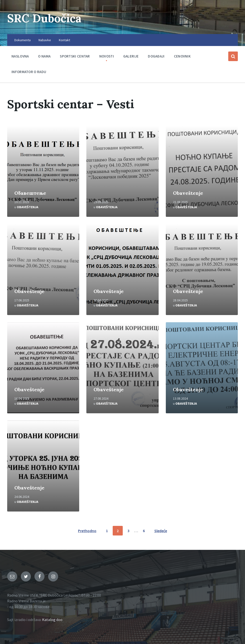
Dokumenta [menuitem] (22, 40)
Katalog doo (52, 620)
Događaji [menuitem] (156, 56)
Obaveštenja (28, 207)
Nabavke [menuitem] (45, 40)
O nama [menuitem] (44, 56)
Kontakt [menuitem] (64, 40)
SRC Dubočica (46, 18)
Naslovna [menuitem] (20, 56)
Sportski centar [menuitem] (75, 56)
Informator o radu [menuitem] (29, 72)
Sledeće (161, 531)
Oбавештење (30, 193)
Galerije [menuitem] (131, 56)
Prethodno (87, 531)
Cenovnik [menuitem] (182, 56)
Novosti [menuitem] (107, 56)
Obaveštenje (188, 193)
